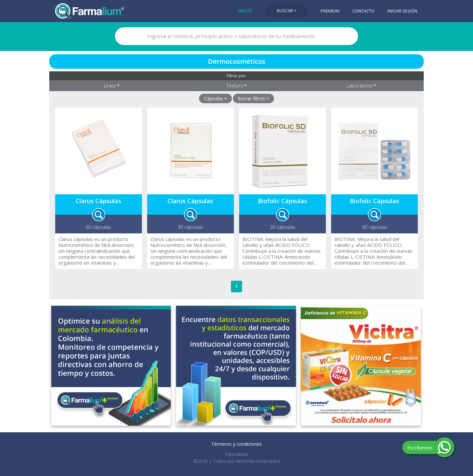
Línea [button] (110, 85)
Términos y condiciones (236, 444)
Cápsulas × (215, 98)
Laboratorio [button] (360, 85)
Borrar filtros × (253, 98)
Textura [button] (235, 85)
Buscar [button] (285, 11)
